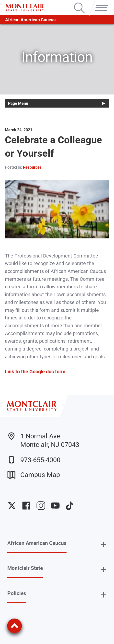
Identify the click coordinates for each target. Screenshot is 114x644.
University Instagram (41, 506)
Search (79, 3)
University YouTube (55, 506)
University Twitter (12, 506)
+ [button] (104, 545)
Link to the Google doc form (35, 372)
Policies (17, 593)
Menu (100, 3)
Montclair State (25, 568)
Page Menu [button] (18, 103)
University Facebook (26, 506)
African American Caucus (30, 20)
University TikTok (70, 506)
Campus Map (34, 475)
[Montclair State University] (25, 8)
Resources (32, 167)
